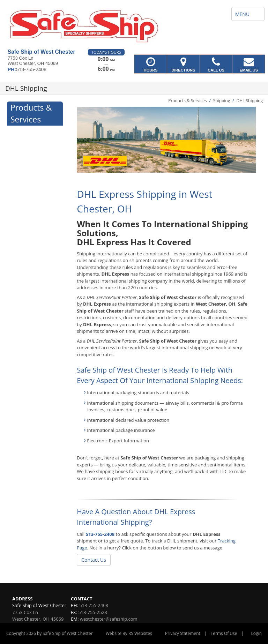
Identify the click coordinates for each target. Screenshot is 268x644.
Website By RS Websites (129, 633)
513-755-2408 (100, 534)
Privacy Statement (183, 633)
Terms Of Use (224, 633)
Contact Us (94, 560)
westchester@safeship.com (109, 619)
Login (256, 633)
